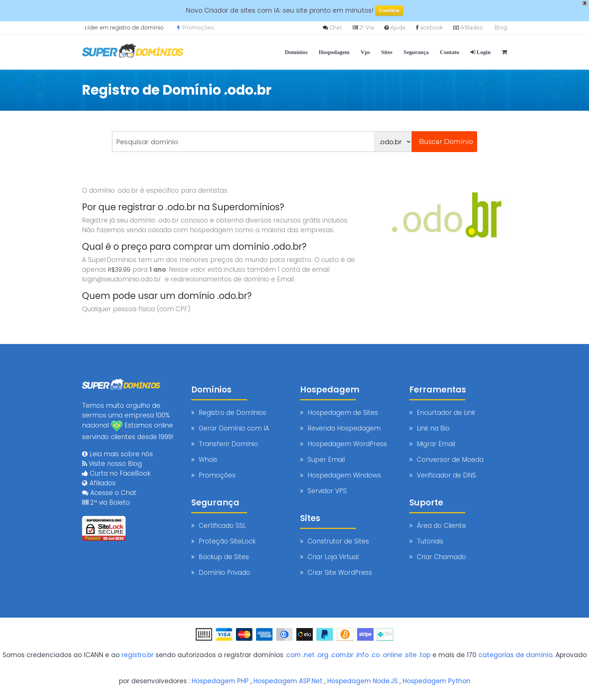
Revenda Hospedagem (344, 428)
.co (375, 655)
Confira (389, 11)
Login (481, 52)
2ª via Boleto (106, 502)
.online (392, 655)
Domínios (296, 52)
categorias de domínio (516, 655)
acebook (431, 28)
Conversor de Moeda (450, 460)
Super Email (326, 460)
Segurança (416, 52)
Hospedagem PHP (219, 681)
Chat (336, 28)
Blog (501, 28)
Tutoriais (430, 541)
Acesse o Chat (109, 492)
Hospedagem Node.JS (363, 681)
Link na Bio (433, 428)
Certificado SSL (222, 526)
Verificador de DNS (446, 475)
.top (425, 655)
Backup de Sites (224, 557)
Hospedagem (334, 52)
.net (308, 655)
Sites (387, 52)
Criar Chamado (441, 557)
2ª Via (367, 28)
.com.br (342, 655)
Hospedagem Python (437, 681)
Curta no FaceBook (116, 473)
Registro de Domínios (232, 413)
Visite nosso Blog (112, 463)
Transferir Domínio (228, 444)
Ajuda (398, 28)
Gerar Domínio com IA (234, 428)
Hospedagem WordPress (347, 444)
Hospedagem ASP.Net (288, 681)
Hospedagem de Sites (343, 413)
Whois (208, 460)
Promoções (195, 28)
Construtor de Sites (338, 541)
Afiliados (471, 28)
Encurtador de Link (446, 413)
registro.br (137, 655)
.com (292, 655)
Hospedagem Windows (344, 475)
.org (322, 655)
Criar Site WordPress (340, 573)
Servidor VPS (327, 491)
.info (362, 655)
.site (410, 655)
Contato (450, 52)
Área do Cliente (441, 526)
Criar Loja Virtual (333, 557)
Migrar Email (436, 444)
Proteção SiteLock (227, 541)
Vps (366, 52)
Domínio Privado (224, 573)
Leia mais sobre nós (117, 454)
